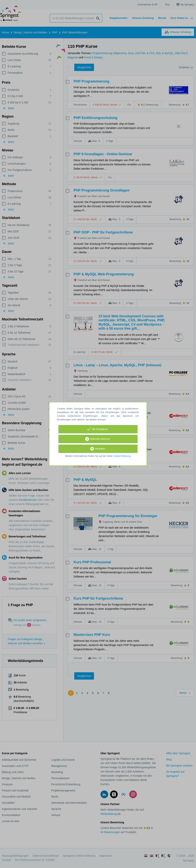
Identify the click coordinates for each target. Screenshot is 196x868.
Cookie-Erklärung (122, 456)
